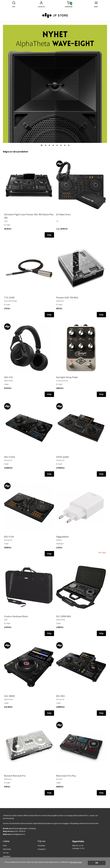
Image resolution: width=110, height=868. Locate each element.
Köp (49, 235)
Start (5, 845)
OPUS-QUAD (62, 457)
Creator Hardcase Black (16, 616)
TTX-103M (9, 298)
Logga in (41, 7)
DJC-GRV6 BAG (64, 616)
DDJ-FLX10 (9, 457)
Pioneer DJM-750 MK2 (67, 298)
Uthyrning (7, 849)
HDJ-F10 (8, 377)
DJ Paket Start (63, 214)
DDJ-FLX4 (9, 537)
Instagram (42, 849)
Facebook (41, 845)
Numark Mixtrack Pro (15, 776)
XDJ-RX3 (60, 696)
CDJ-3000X (9, 696)
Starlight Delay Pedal (67, 377)
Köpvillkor (7, 856)
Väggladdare (62, 537)
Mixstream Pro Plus (66, 776)
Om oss (6, 853)
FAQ (5, 860)
